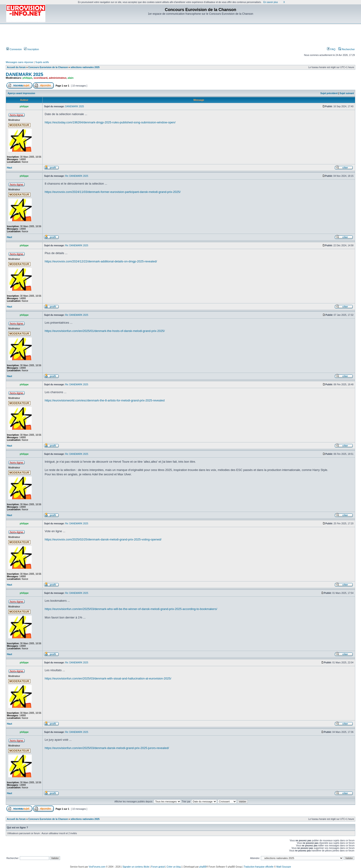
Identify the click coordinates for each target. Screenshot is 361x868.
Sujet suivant (347, 93)
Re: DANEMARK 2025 (77, 176)
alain (71, 78)
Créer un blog (174, 867)
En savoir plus (271, 2)
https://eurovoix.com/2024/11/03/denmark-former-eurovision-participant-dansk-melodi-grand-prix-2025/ (113, 192)
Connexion (14, 49)
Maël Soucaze (284, 867)
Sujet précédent (329, 93)
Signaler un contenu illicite (136, 867)
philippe (27, 78)
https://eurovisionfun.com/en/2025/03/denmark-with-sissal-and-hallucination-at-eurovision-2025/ (108, 678)
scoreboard (41, 78)
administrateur (58, 78)
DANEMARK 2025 (25, 74)
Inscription (31, 49)
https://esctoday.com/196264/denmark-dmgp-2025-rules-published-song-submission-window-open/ (110, 122)
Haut (9, 168)
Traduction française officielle (259, 867)
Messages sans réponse (19, 62)
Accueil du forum (16, 67)
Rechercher (346, 49)
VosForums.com (97, 867)
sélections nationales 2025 (85, 67)
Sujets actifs (42, 62)
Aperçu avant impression (21, 93)
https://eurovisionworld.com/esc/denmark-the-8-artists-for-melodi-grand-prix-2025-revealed (105, 400)
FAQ (331, 49)
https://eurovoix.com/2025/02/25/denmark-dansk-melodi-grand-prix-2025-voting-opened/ (103, 539)
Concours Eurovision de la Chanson (48, 67)
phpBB (203, 867)
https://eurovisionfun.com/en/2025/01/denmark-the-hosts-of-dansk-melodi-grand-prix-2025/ (105, 331)
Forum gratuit (158, 867)
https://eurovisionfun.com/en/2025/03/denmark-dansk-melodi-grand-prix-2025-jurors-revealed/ (107, 748)
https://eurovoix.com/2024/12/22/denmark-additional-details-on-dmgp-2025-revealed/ (101, 261)
